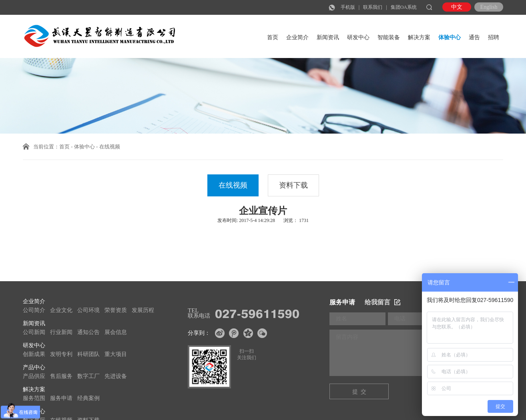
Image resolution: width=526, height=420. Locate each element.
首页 (273, 37)
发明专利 (61, 354)
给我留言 (382, 302)
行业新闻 (61, 332)
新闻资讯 (328, 37)
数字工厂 (88, 376)
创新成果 (34, 354)
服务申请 (61, 398)
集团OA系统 (404, 7)
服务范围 (34, 398)
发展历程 (143, 310)
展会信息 (116, 332)
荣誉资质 (116, 310)
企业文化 (61, 310)
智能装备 (389, 37)
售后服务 (61, 376)
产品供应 (34, 376)
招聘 (494, 37)
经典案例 (88, 398)
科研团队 (88, 354)
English (489, 7)
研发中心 (358, 37)
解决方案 (419, 37)
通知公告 (88, 332)
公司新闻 (34, 332)
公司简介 (34, 310)
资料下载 (293, 185)
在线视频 (233, 185)
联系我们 (373, 7)
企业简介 (297, 37)
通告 (474, 37)
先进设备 (116, 376)
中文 (457, 7)
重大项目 (116, 354)
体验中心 (450, 37)
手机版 (348, 7)
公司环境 (88, 310)
